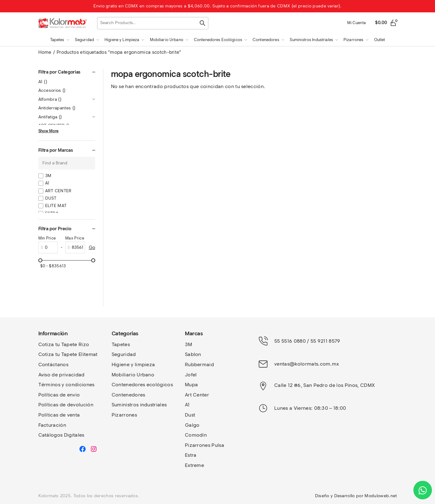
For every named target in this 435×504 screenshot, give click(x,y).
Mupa (191, 385)
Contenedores (128, 395)
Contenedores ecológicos (142, 385)
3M (48, 176)
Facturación (52, 425)
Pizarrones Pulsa (205, 445)
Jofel (191, 375)
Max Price (75, 238)
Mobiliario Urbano (133, 375)
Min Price (47, 238)
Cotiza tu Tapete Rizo (64, 344)
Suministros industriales (139, 405)
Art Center (197, 395)
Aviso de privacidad (62, 375)
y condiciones (78, 385)
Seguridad (124, 354)
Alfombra (50, 99)
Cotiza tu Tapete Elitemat (68, 354)
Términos (50, 385)
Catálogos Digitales (61, 435)
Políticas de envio (59, 395)
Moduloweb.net (381, 496)
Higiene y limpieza (133, 364)
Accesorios (52, 90)
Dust (190, 415)
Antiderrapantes (57, 108)
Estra (191, 455)
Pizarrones (124, 415)
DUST (51, 198)
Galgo (192, 425)
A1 (43, 82)
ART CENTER (58, 191)
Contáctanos (53, 364)
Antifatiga (50, 117)
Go (92, 248)
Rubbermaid (199, 364)
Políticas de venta (59, 415)
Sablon (193, 354)
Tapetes (121, 344)
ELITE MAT (56, 206)
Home (45, 52)
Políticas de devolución (66, 405)
